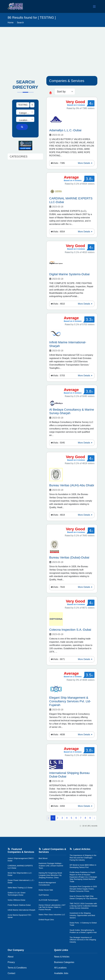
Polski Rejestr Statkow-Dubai (19, 905)
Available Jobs (61, 973)
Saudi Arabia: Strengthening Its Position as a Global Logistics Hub (83, 931)
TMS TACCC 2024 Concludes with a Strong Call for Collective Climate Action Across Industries (83, 906)
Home (11, 23)
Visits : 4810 (59, 304)
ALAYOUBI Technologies (48, 900)
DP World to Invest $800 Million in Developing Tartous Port (83, 866)
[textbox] (25, 113)
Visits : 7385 (59, 163)
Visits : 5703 (59, 376)
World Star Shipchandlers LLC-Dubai (20, 874)
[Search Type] (32, 105)
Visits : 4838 (59, 735)
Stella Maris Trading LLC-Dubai (20, 888)
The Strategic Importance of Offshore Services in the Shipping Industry (83, 940)
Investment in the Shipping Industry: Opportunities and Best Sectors (82, 915)
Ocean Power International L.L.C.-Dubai (21, 881)
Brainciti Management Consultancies (47, 884)
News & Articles (62, 957)
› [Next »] (94, 818)
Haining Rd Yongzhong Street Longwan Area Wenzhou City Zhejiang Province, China (50, 875)
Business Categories (64, 962)
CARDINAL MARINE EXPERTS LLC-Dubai (20, 867)
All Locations (60, 968)
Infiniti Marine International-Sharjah (21, 910)
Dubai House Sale (46, 890)
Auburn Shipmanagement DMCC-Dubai (21, 859)
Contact (11, 973)
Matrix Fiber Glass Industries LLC (52, 915)
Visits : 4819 (59, 515)
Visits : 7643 (59, 587)
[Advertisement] (52, 47)
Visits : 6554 (59, 232)
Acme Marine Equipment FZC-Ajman (20, 916)
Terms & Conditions (17, 968)
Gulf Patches (44, 895)
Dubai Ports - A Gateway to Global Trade (83, 924)
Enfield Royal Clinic (46, 920)
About (11, 957)
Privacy (11, 962)
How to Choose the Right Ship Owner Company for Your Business (83, 897)
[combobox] (25, 112)
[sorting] (65, 92)
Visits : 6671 (59, 659)
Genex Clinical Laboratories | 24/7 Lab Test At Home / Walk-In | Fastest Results (52, 907)
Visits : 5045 (59, 443)
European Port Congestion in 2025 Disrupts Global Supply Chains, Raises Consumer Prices (83, 889)
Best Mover (43, 858)
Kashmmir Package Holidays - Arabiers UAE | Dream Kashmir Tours (51, 866)
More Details (85, 163)
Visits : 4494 (59, 806)
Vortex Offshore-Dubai (16, 900)
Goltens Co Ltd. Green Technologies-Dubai (17, 894)
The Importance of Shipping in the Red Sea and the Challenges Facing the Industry (83, 858)
